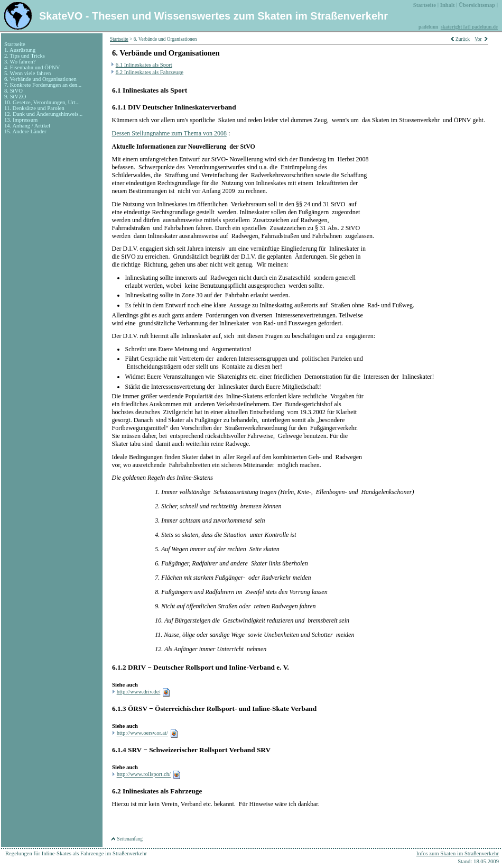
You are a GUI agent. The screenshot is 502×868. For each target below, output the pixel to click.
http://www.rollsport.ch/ (144, 775)
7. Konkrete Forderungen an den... (43, 85)
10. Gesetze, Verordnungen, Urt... (42, 102)
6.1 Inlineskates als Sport (144, 65)
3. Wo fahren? (20, 62)
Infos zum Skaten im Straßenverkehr (458, 853)
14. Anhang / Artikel (27, 126)
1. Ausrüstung (20, 50)
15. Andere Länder (25, 131)
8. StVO (13, 91)
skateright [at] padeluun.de (469, 27)
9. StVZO (15, 97)
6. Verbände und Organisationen (40, 79)
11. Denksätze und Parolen (34, 108)
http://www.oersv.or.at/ (142, 733)
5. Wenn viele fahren (27, 73)
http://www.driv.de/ (139, 692)
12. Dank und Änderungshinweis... (43, 114)
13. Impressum (21, 120)
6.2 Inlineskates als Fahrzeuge (150, 72)
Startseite (15, 44)
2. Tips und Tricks (25, 56)
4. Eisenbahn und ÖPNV (32, 67)
